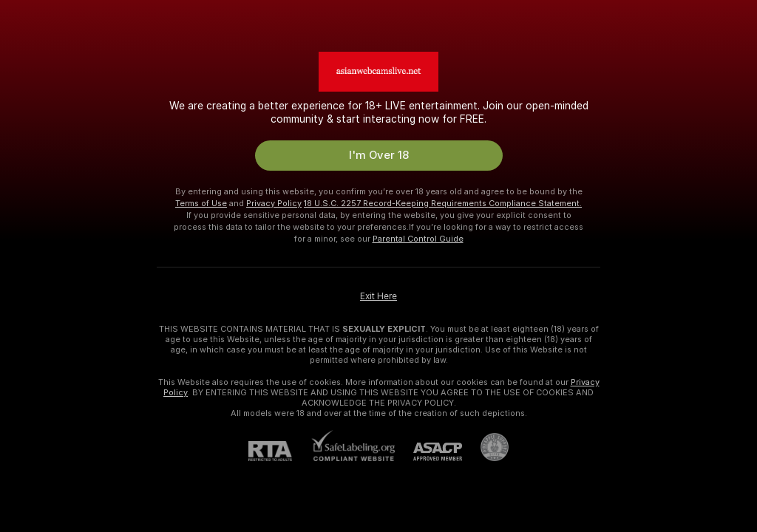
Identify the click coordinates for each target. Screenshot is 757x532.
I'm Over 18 (379, 155)
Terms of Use (201, 203)
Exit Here (378, 296)
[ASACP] (428, 452)
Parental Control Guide (418, 239)
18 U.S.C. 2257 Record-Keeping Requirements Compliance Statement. (443, 203)
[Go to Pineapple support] (485, 447)
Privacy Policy (274, 203)
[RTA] (279, 451)
